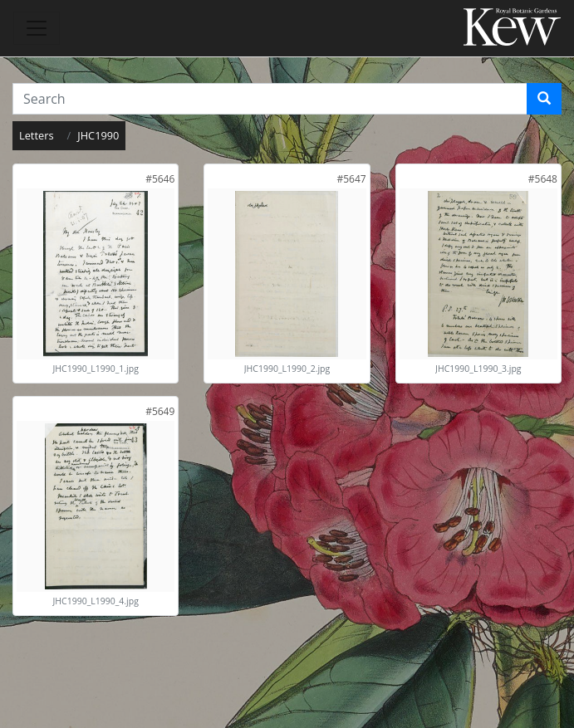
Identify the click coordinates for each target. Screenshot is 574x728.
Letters (37, 135)
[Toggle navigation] (37, 28)
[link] (160, 179)
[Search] (544, 99)
